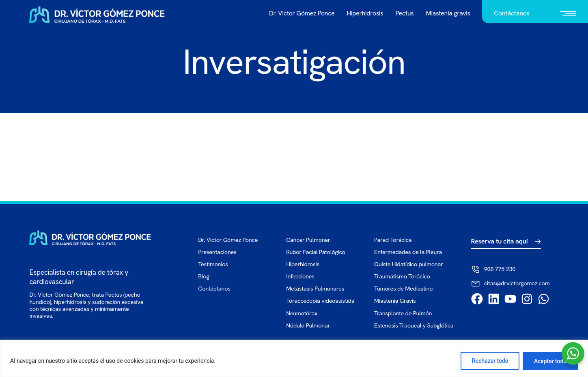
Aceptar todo (550, 361)
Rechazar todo (488, 361)
